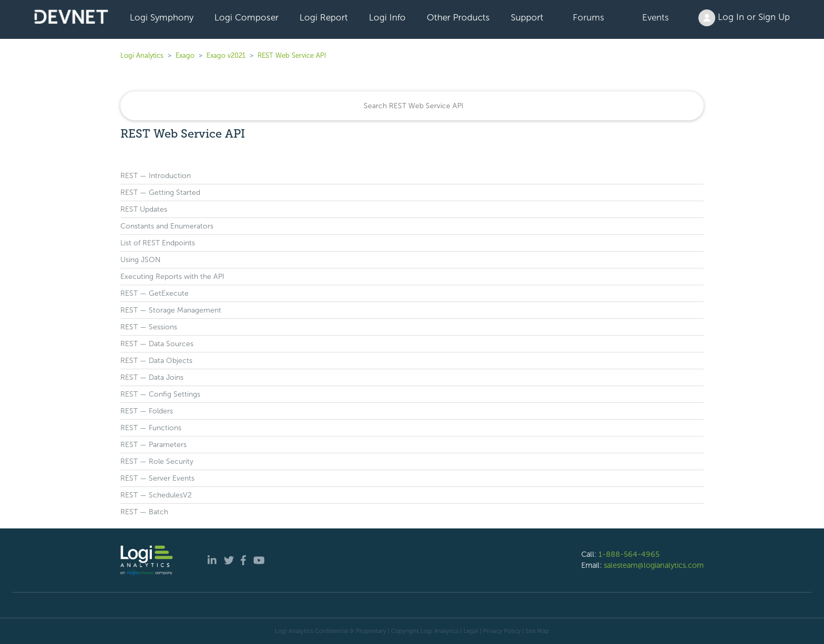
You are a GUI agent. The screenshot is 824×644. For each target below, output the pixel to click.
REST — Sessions (149, 327)
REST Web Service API (292, 55)
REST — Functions (151, 428)
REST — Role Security (157, 461)
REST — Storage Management (171, 310)
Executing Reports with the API (172, 277)
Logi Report (324, 17)
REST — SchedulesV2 (156, 495)
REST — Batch (144, 512)
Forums (589, 17)
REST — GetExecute (154, 293)
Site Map (537, 631)
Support (527, 17)
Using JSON (141, 260)
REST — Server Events (157, 478)
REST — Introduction (156, 176)
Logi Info (387, 17)
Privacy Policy (502, 631)
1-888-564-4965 (629, 554)
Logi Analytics (142, 55)
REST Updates (144, 209)
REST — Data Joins (152, 377)
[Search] (412, 106)
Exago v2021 (226, 55)
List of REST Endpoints (158, 243)
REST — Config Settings (160, 394)
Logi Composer (246, 17)
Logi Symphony (162, 17)
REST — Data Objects (156, 361)
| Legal (469, 631)
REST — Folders (147, 411)
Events (656, 17)
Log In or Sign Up (744, 18)
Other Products (458, 17)
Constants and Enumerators (167, 226)
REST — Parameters (153, 445)
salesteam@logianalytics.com (654, 565)
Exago (185, 55)
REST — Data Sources (157, 344)
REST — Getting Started (160, 193)
